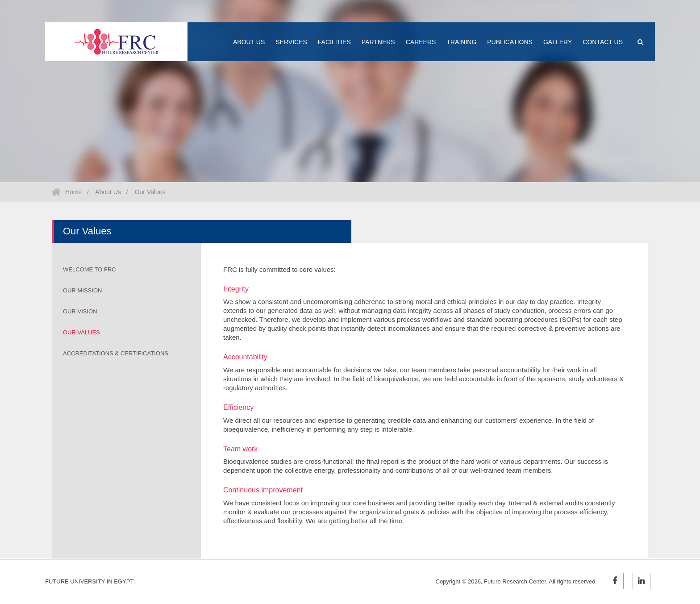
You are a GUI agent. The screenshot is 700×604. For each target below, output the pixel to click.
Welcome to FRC (90, 269)
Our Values (149, 192)
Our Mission (82, 290)
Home (73, 192)
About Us (107, 192)
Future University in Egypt (89, 581)
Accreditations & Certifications (116, 353)
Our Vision (80, 311)
